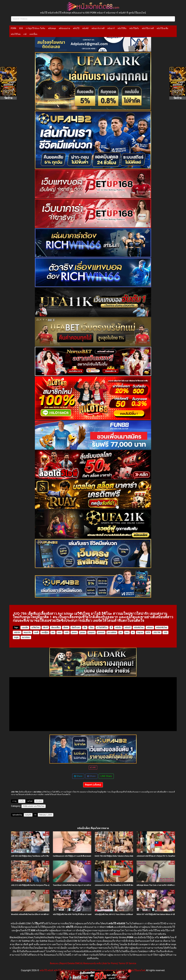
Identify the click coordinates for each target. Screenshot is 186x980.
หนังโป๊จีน (122, 28)
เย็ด (85, 628)
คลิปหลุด (52, 28)
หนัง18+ (17, 632)
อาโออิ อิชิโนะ (102, 628)
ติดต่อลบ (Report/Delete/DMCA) (66, 963)
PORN (13, 28)
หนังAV (85, 28)
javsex (83, 632)
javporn (92, 632)
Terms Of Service (127, 963)
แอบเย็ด (25, 628)
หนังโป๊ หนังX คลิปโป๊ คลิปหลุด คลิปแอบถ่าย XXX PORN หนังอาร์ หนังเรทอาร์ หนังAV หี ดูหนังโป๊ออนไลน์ (92, 970)
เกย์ (25, 34)
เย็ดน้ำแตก (76, 628)
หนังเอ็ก (118, 628)
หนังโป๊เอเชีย (162, 28)
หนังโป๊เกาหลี (148, 28)
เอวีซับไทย (35, 628)
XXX (21, 28)
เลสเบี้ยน (33, 34)
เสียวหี (45, 628)
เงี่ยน (91, 628)
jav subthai (112, 632)
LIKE (93, 767)
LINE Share (106, 776)
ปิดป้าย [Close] (9, 98)
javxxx (74, 632)
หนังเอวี (128, 628)
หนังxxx (150, 628)
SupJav (140, 632)
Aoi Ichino (26, 637)
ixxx (127, 632)
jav (121, 632)
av (133, 632)
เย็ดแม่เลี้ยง (55, 628)
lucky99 (28, 815)
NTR (148, 632)
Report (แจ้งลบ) (93, 785)
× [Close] (130, 971)
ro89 (67, 632)
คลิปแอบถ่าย (64, 28)
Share (78, 776)
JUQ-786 (157, 632)
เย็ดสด (66, 628)
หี (111, 628)
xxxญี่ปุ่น (45, 632)
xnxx (60, 632)
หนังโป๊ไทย (16, 34)
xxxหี (36, 632)
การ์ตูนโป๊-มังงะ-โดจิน (35, 28)
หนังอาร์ (111, 28)
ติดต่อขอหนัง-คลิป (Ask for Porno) (101, 963)
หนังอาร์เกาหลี (98, 28)
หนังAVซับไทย (162, 628)
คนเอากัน (27, 632)
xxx (53, 632)
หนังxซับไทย (139, 628)
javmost (101, 632)
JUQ (165, 632)
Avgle (16, 637)
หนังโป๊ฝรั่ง (134, 28)
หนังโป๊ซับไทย (39, 806)
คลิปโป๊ (76, 28)
